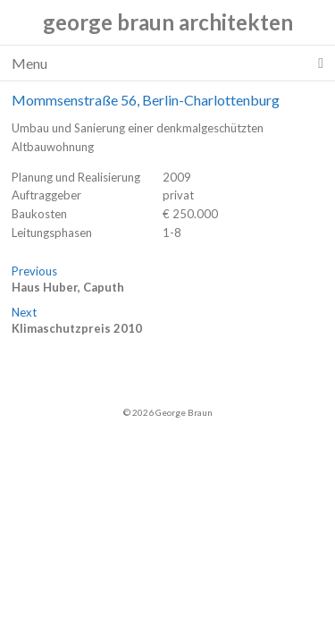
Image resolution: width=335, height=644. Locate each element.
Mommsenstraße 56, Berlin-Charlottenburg (146, 100)
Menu (167, 64)
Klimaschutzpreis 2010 (77, 328)
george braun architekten (168, 22)
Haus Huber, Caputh (68, 287)
